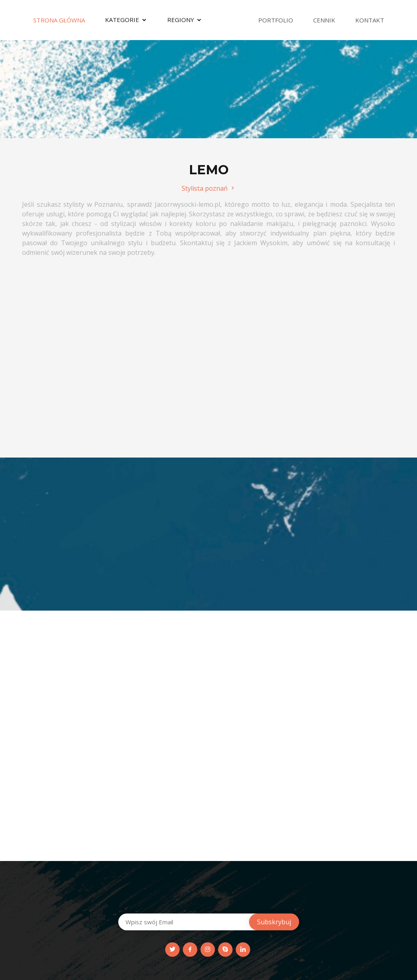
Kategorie (122, 20)
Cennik (324, 20)
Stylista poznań (209, 188)
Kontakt (370, 20)
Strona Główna (59, 20)
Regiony (181, 20)
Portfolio (276, 20)
